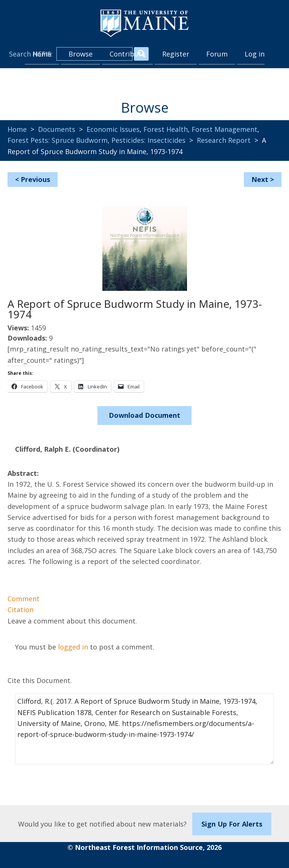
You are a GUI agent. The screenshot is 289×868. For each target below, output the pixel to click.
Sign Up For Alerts (232, 824)
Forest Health (166, 129)
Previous (35, 179)
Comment (24, 599)
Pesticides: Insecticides (148, 140)
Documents (57, 129)
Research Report (224, 140)
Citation (21, 610)
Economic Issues (113, 129)
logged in (73, 647)
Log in (255, 54)
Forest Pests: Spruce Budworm (58, 140)
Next (260, 179)
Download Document (144, 415)
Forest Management (224, 129)
